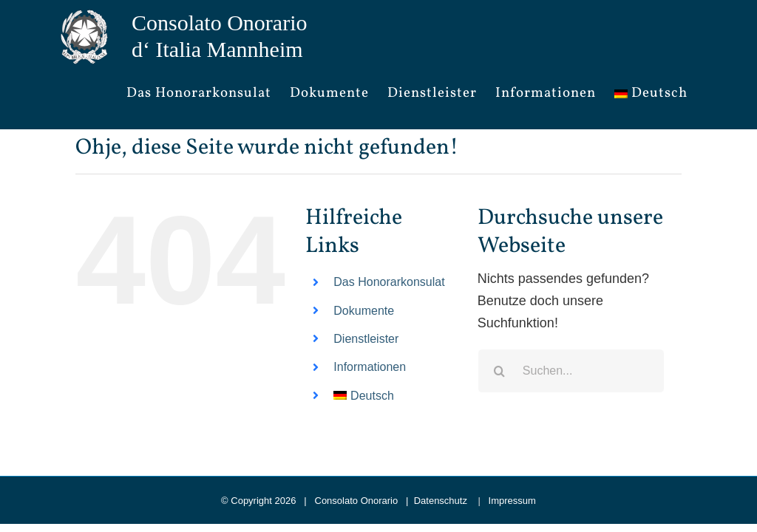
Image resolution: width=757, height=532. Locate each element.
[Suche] (500, 371)
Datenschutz (441, 501)
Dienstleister (366, 339)
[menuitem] (651, 94)
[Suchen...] (571, 371)
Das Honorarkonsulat (389, 282)
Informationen (370, 367)
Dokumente (364, 311)
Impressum (512, 501)
